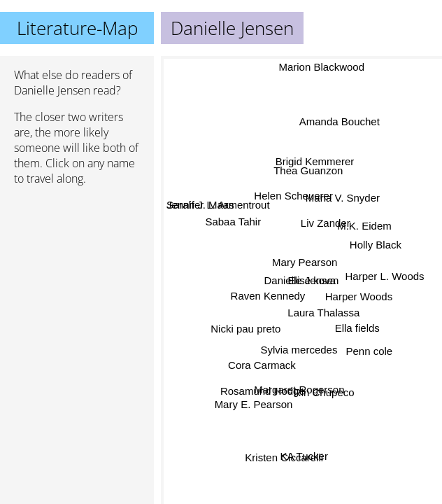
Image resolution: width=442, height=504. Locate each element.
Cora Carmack (262, 359)
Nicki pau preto (246, 330)
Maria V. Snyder (343, 200)
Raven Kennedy (268, 296)
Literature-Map (77, 28)
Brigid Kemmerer (316, 162)
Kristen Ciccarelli (285, 457)
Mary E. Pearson (255, 406)
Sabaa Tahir (234, 221)
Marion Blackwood (322, 68)
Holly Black (375, 242)
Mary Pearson (305, 263)
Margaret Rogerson (300, 389)
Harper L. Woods (384, 277)
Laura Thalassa (324, 313)
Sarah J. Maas (200, 204)
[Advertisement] (77, 271)
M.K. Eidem (364, 226)
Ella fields (357, 329)
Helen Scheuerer (293, 196)
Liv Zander (326, 224)
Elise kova (312, 280)
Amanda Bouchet (339, 121)
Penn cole (369, 352)
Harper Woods (359, 296)
